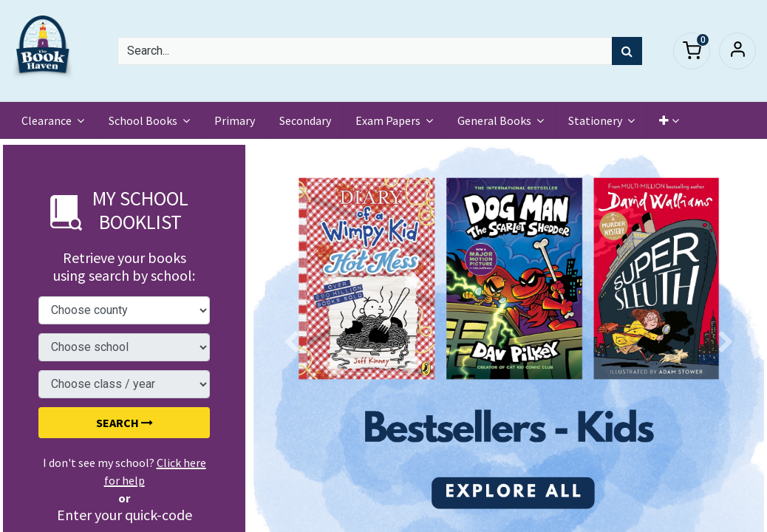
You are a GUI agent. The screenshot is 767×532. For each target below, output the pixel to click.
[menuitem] (236, 120)
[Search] (627, 51)
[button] (671, 120)
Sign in (737, 51)
